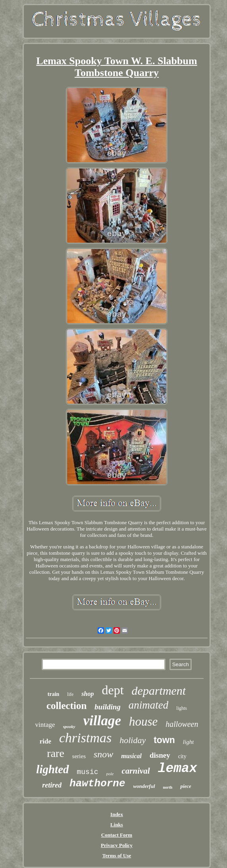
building (107, 707)
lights (182, 708)
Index (117, 814)
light (189, 742)
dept (113, 690)
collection (66, 706)
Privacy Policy (117, 845)
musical (131, 756)
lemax (178, 769)
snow (103, 754)
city (182, 756)
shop (88, 694)
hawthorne (97, 784)
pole (110, 774)
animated (149, 705)
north (168, 787)
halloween (182, 724)
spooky (69, 726)
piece (186, 786)
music (88, 772)
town (164, 740)
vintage (45, 725)
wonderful (144, 786)
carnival (136, 771)
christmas (85, 738)
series (79, 756)
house (143, 721)
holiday (133, 740)
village (102, 721)
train (54, 694)
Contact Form (117, 835)
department (159, 691)
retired (52, 785)
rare (56, 753)
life (70, 694)
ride (45, 741)
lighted (52, 769)
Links (117, 825)
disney (160, 755)
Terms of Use (117, 856)
